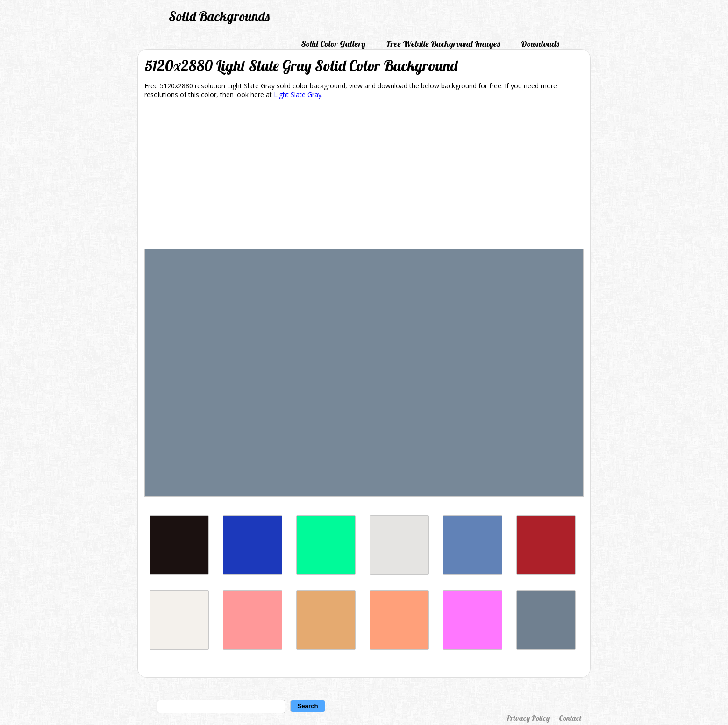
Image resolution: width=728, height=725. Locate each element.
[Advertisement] (364, 176)
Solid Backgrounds (219, 16)
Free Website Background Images (443, 44)
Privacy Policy (528, 718)
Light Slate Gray (298, 95)
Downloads (540, 44)
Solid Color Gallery (333, 44)
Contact (570, 718)
